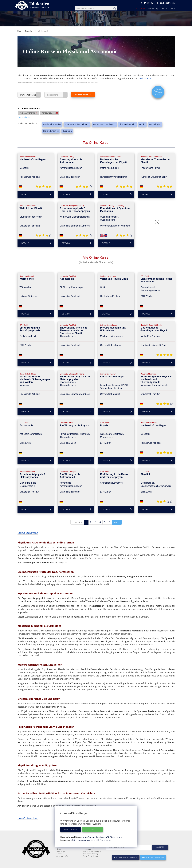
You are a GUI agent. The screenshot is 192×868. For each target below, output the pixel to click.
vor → (117, 522)
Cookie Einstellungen (90, 863)
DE (151, 3)
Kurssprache (57, 95)
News (59, 856)
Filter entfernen (24, 117)
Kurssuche (140, 8)
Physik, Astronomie (31, 95)
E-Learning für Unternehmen (93, 851)
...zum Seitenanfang (28, 533)
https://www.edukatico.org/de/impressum (91, 840)
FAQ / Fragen (61, 858)
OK (93, 829)
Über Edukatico (88, 849)
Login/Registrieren (166, 3)
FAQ (173, 8)
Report (165, 8)
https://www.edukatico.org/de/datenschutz (102, 837)
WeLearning (153, 8)
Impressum (87, 856)
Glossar (59, 860)
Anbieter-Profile (62, 863)
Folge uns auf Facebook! (126, 864)
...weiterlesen (145, 78)
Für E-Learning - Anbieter (92, 853)
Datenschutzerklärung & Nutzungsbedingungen (92, 859)
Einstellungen (71, 829)
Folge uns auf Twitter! (153, 864)
